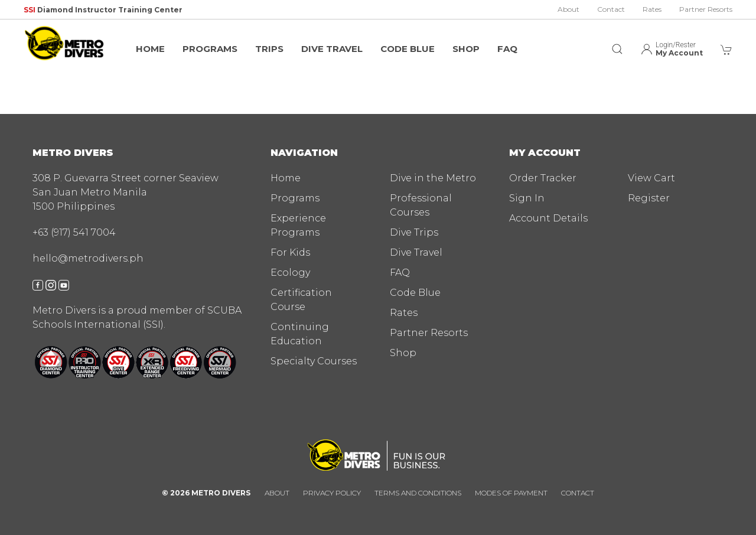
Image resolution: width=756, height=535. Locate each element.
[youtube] (64, 284)
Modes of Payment (511, 493)
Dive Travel (332, 49)
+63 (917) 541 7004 (74, 232)
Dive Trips (414, 232)
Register (649, 198)
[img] (65, 43)
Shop (466, 49)
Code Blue (408, 49)
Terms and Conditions (418, 493)
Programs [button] (210, 49)
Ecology (290, 273)
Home (150, 49)
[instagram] (51, 284)
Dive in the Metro (433, 178)
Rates (652, 9)
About (568, 9)
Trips (269, 49)
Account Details (548, 218)
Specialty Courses (314, 361)
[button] (617, 43)
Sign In (527, 198)
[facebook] (38, 284)
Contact (611, 9)
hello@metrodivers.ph (88, 258)
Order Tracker (543, 178)
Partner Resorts (706, 9)
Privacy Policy (332, 493)
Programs (295, 198)
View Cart (651, 178)
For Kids (290, 252)
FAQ (507, 49)
